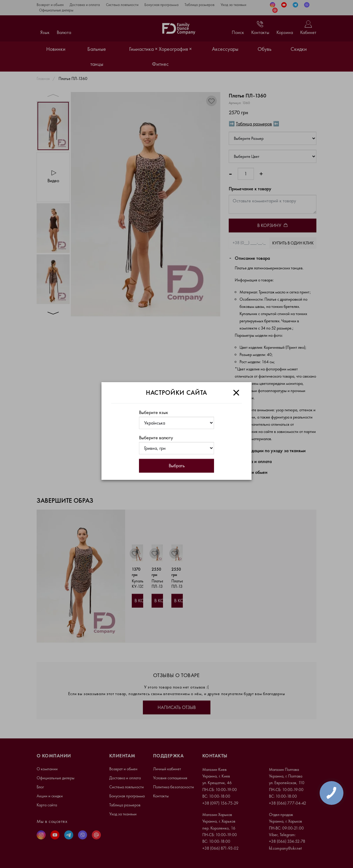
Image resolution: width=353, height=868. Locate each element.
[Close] (236, 393)
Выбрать (177, 466)
